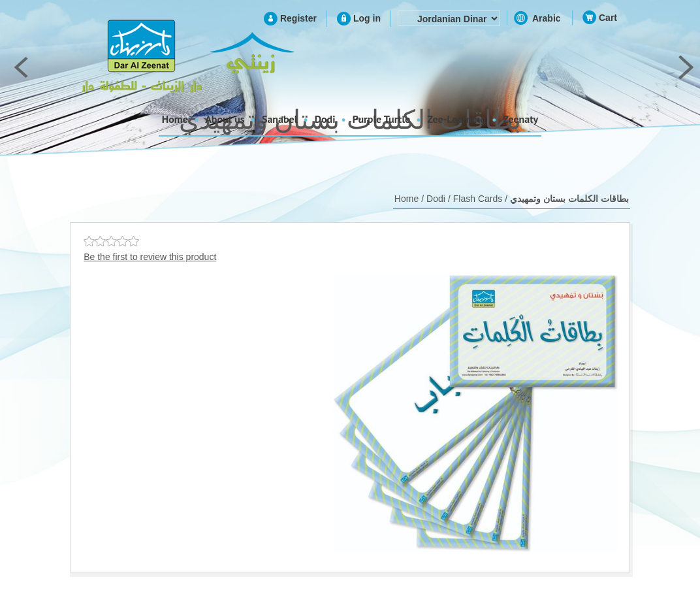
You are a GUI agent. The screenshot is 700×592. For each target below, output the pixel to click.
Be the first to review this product (150, 257)
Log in (367, 18)
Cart (608, 18)
